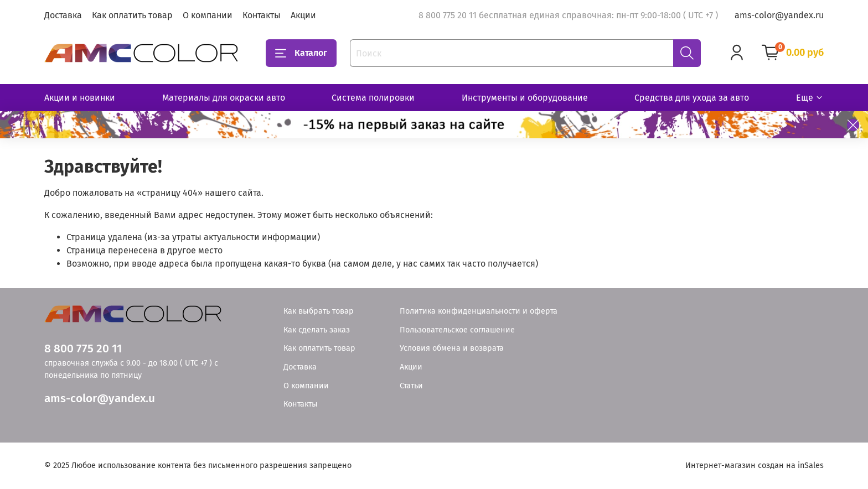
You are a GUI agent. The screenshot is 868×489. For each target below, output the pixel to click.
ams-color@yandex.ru (779, 15)
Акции (303, 15)
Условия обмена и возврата (452, 348)
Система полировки (373, 98)
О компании (208, 15)
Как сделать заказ (317, 330)
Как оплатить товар (132, 15)
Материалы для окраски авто (224, 98)
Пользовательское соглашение (457, 330)
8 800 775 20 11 (83, 349)
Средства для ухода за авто (692, 98)
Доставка (63, 15)
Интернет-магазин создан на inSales (755, 465)
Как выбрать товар (319, 311)
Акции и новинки (80, 98)
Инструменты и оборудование (525, 98)
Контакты (262, 15)
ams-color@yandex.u (100, 399)
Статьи (411, 386)
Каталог (301, 53)
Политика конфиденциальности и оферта (479, 311)
